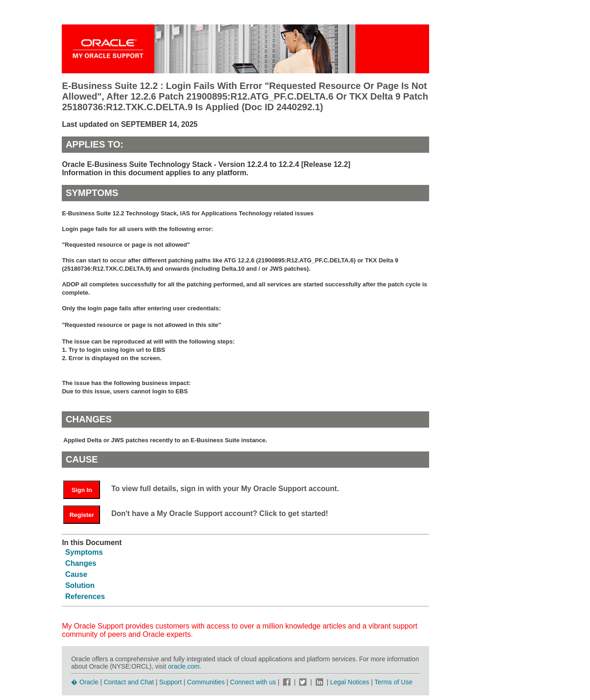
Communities (206, 682)
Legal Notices (350, 682)
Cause (76, 574)
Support (170, 682)
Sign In (82, 490)
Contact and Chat (129, 682)
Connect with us (254, 682)
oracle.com (183, 666)
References (85, 596)
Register (82, 515)
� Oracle (85, 682)
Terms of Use (393, 682)
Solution (80, 585)
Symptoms (84, 552)
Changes (81, 563)
